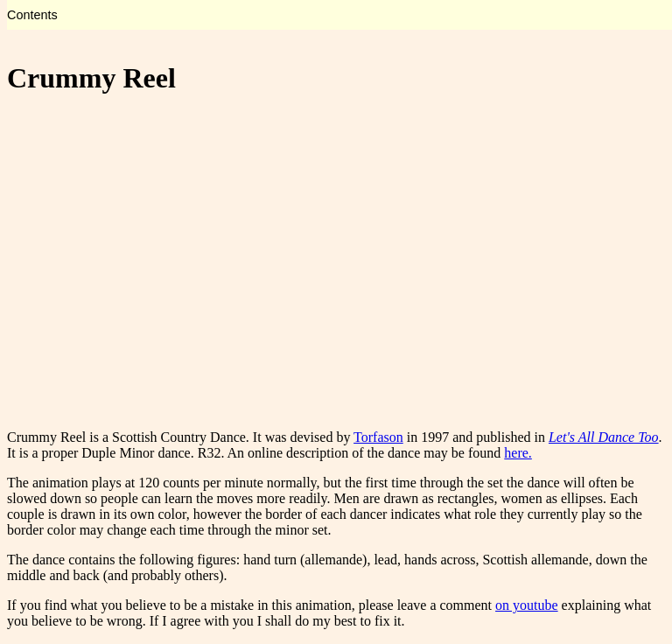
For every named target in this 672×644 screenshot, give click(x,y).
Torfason (378, 437)
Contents (32, 15)
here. (518, 453)
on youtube (527, 605)
